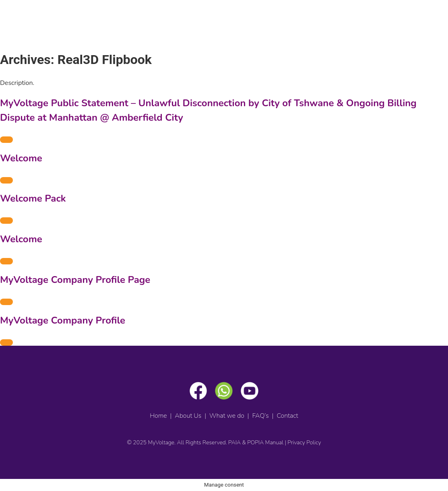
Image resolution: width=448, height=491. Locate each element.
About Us (188, 416)
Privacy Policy (304, 443)
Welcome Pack (33, 198)
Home (158, 416)
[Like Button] (6, 140)
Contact (287, 416)
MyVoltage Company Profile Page (75, 280)
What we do (227, 416)
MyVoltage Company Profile (63, 320)
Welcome (21, 158)
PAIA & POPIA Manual (256, 443)
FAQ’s (261, 416)
